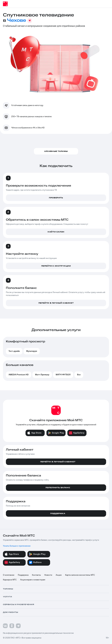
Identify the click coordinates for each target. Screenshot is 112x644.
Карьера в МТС (10, 580)
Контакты (36, 575)
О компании (9, 575)
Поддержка (23, 575)
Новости (48, 575)
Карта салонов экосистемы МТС (80, 575)
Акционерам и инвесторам (33, 580)
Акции (59, 575)
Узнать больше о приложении (17, 546)
